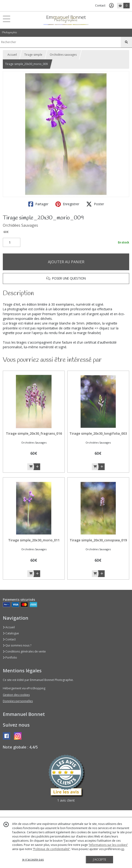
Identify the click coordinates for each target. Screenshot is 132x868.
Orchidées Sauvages (20, 225)
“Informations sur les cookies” (108, 845)
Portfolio (10, 658)
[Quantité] (12, 243)
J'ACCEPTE (100, 859)
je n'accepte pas (33, 859)
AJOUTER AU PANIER (66, 262)
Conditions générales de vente (24, 651)
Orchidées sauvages (63, 55)
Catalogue (11, 633)
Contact (100, 5)
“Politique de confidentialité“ (51, 849)
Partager (38, 204)
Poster (95, 204)
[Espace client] (111, 6)
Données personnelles (18, 701)
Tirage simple (33, 55)
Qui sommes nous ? (17, 645)
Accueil (12, 55)
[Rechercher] (126, 42)
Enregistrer (67, 204)
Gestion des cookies (16, 695)
